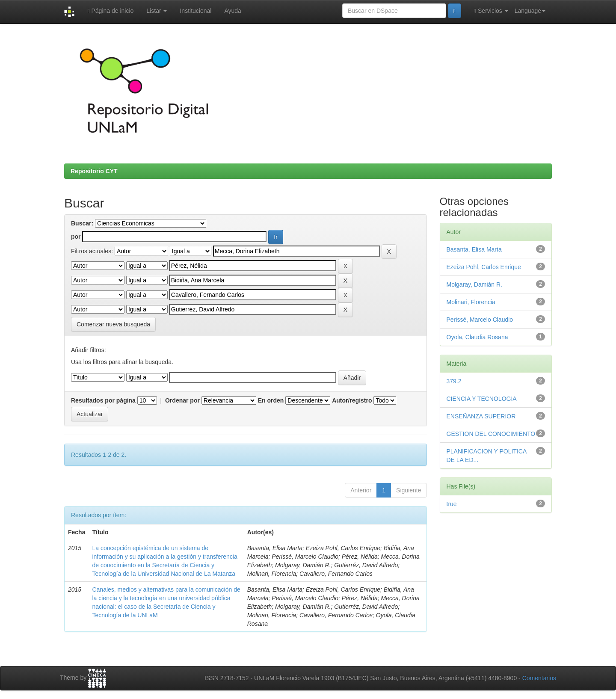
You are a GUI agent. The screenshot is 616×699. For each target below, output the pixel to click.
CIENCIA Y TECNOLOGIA (482, 399)
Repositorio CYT (94, 171)
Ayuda (232, 11)
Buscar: (82, 223)
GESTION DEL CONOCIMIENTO (491, 434)
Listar (157, 11)
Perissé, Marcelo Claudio (480, 320)
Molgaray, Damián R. (474, 284)
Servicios (491, 11)
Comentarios (539, 678)
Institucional (195, 11)
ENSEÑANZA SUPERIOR (481, 416)
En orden (271, 400)
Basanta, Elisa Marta (474, 249)
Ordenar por (182, 400)
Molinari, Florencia (471, 302)
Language (530, 11)
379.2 (454, 381)
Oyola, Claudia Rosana (477, 337)
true (452, 504)
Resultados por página (103, 400)
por (76, 237)
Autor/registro (352, 400)
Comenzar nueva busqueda (113, 324)
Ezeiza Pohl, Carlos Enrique (484, 267)
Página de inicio (110, 11)
